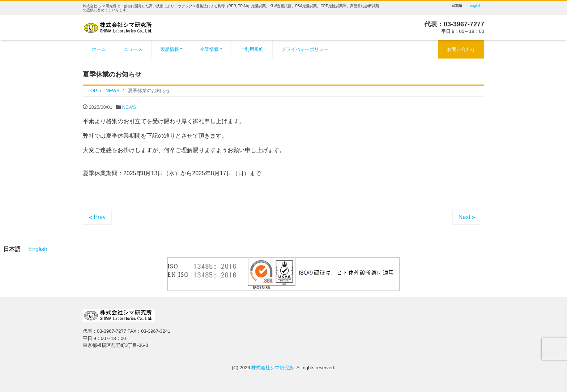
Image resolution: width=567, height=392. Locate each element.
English (475, 6)
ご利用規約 (252, 49)
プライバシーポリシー (305, 49)
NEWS (129, 107)
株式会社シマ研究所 (272, 368)
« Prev (97, 217)
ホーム (99, 49)
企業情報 (209, 49)
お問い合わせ (461, 49)
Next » (467, 217)
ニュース (133, 49)
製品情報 (170, 49)
